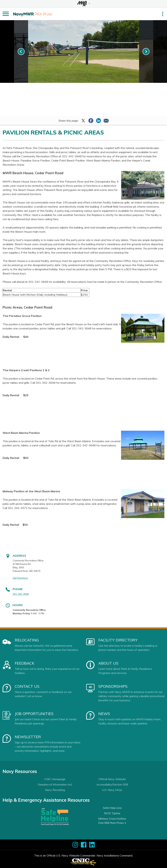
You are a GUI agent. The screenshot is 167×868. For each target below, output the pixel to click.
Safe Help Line (112, 808)
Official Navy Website (112, 779)
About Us (108, 663)
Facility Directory (118, 640)
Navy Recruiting (55, 790)
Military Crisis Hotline (112, 819)
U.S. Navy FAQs (112, 790)
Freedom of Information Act (55, 784)
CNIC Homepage (55, 779)
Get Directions (20, 578)
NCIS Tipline (112, 813)
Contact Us (27, 686)
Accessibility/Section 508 (112, 784)
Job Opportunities (34, 714)
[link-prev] (21, 52)
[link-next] (146, 52)
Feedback (25, 663)
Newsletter (28, 737)
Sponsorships (113, 686)
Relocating (27, 640)
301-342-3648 (21, 594)
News (104, 714)
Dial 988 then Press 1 (112, 823)
